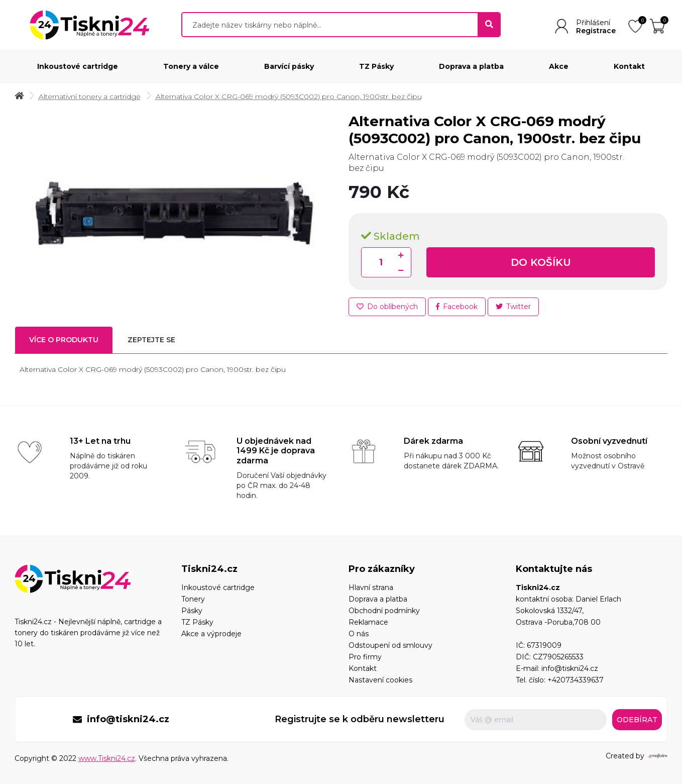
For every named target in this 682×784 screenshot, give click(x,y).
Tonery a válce (191, 66)
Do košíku (541, 262)
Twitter (513, 307)
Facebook (457, 307)
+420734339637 (576, 680)
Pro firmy (365, 657)
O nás (359, 634)
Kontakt (629, 66)
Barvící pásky (289, 66)
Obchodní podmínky (384, 611)
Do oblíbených (387, 307)
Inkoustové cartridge (78, 66)
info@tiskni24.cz (570, 668)
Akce (559, 66)
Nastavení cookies (380, 680)
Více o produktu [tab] (64, 340)
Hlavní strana (371, 587)
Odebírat (637, 720)
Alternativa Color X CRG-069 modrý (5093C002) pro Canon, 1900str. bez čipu (289, 96)
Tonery (193, 599)
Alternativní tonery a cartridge (90, 96)
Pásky (192, 611)
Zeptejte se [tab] (151, 340)
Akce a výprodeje (211, 634)
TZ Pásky (376, 66)
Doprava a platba (471, 66)
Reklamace (368, 622)
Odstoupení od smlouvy (390, 645)
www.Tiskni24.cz (107, 758)
